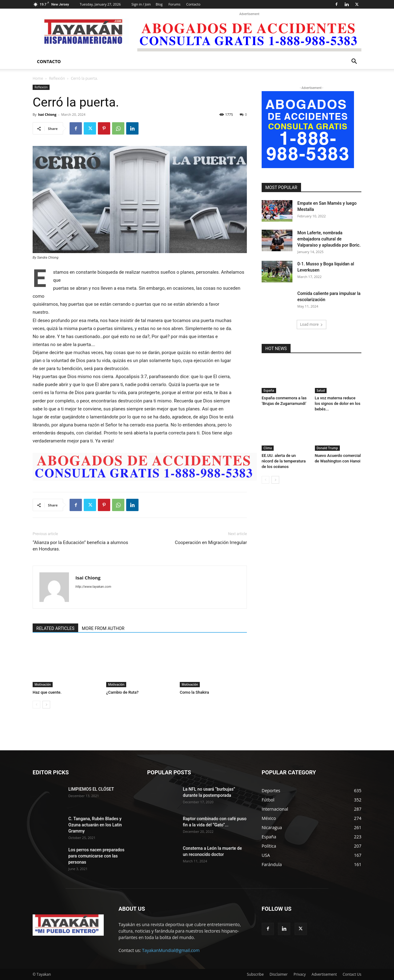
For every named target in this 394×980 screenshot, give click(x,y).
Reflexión (57, 78)
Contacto (193, 4)
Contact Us (352, 974)
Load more (312, 324)
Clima (268, 448)
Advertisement (324, 974)
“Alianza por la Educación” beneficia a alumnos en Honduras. (80, 546)
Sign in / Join (141, 4)
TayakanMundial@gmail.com (171, 950)
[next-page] (46, 705)
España (269, 390)
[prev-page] (36, 705)
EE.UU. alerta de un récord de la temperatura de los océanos (284, 461)
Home (38, 78)
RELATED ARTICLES (55, 628)
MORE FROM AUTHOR (103, 628)
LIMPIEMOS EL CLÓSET (91, 789)
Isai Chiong (47, 114)
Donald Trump (327, 448)
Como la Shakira (194, 692)
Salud (321, 390)
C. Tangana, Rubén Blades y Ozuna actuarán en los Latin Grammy (95, 825)
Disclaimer (279, 974)
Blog (159, 4)
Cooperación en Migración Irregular (211, 542)
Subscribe (255, 974)
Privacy (300, 974)
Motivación (43, 684)
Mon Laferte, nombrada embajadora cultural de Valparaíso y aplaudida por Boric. (329, 239)
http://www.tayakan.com (93, 587)
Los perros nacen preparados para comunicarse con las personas (96, 856)
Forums (174, 4)
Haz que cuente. (47, 692)
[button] (354, 62)
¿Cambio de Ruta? (122, 692)
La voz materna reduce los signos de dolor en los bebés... (338, 403)
